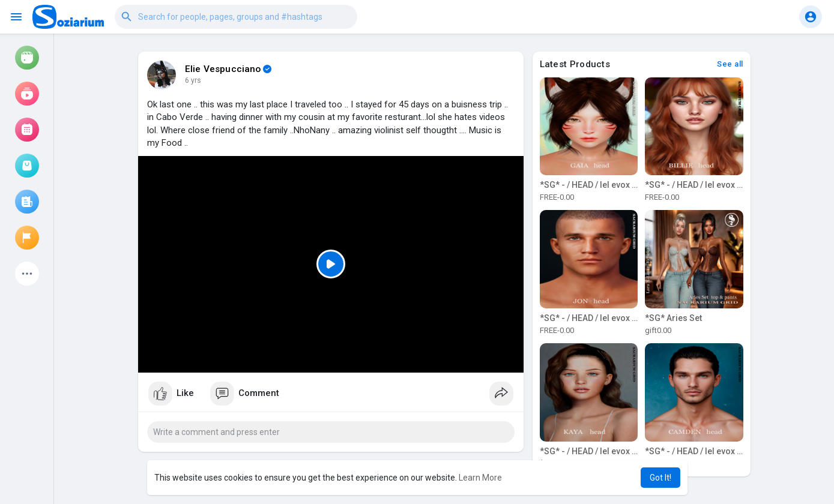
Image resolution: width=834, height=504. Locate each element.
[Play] (331, 264)
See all (730, 64)
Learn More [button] (480, 478)
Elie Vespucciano (223, 69)
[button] (236, 17)
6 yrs (193, 80)
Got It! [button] (660, 478)
